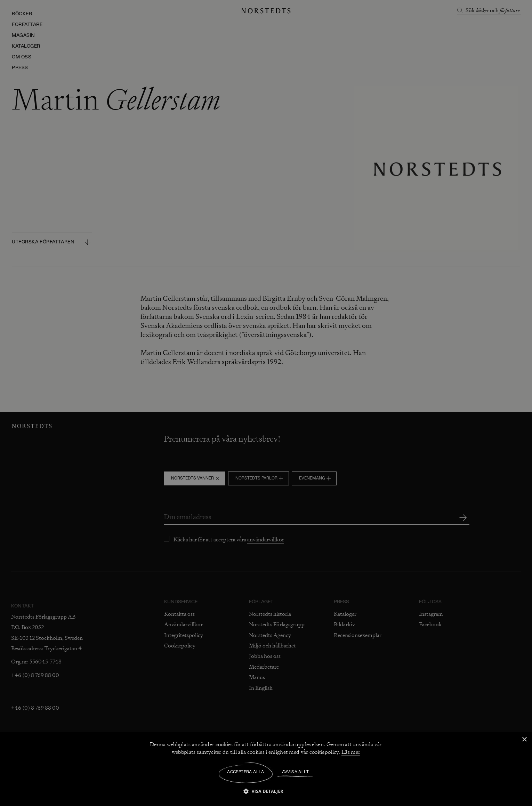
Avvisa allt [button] (295, 772)
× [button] (524, 740)
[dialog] (266, 403)
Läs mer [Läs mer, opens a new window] (351, 752)
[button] (266, 791)
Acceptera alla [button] (246, 772)
